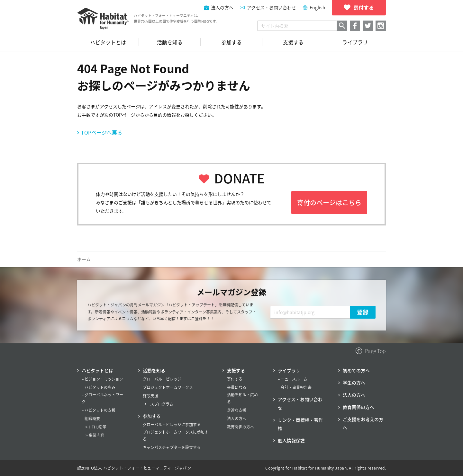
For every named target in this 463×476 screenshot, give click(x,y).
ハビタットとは (97, 370)
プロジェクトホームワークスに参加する (176, 436)
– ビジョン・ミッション (102, 379)
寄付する (235, 379)
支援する (236, 370)
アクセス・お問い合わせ (272, 7)
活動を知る (154, 370)
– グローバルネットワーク (102, 398)
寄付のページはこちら (329, 203)
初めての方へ (356, 370)
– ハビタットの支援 (99, 410)
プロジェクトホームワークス (168, 387)
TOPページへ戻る (102, 132)
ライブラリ (289, 370)
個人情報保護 (291, 440)
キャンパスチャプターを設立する (172, 447)
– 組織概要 (91, 419)
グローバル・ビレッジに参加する (172, 425)
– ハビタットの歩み (99, 387)
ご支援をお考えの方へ (363, 423)
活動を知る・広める (242, 398)
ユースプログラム (158, 404)
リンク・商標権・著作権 (300, 424)
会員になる (237, 387)
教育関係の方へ (241, 427)
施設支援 (150, 396)
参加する (152, 416)
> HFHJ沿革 (96, 427)
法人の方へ (237, 419)
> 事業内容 (95, 435)
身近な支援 (237, 410)
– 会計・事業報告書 (295, 387)
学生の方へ (354, 383)
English (318, 7)
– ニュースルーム (293, 379)
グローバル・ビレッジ (162, 379)
